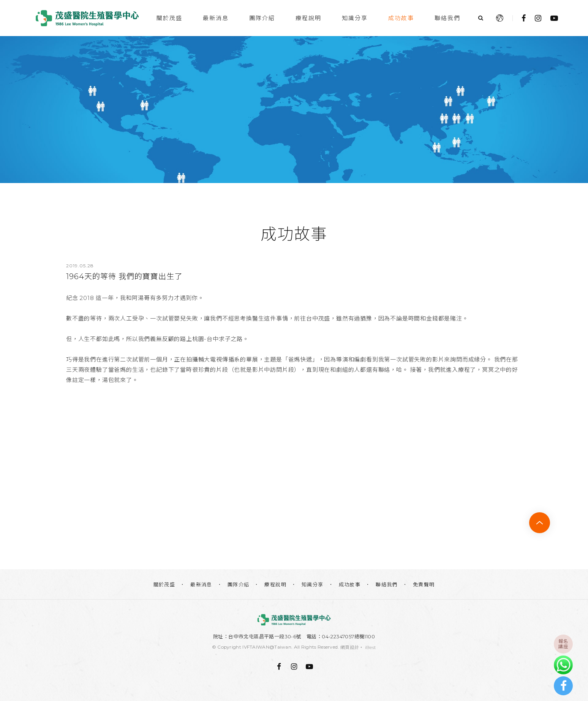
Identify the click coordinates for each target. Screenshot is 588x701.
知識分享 (355, 18)
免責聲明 (424, 584)
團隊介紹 (262, 18)
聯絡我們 (447, 18)
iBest (371, 647)
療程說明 (308, 18)
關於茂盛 (169, 18)
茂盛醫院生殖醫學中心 (87, 18)
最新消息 (216, 18)
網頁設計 (350, 647)
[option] (294, 110)
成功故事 (401, 18)
